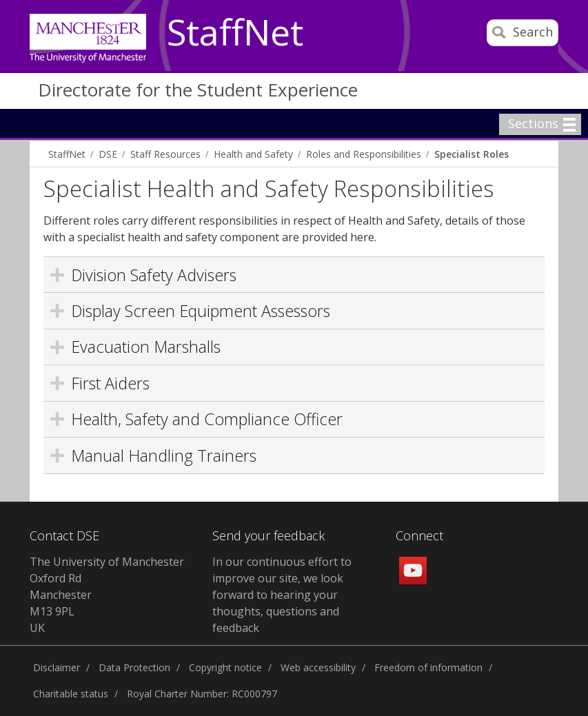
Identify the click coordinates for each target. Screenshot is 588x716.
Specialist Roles (472, 154)
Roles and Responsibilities (364, 154)
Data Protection (134, 667)
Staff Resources (165, 154)
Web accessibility (318, 667)
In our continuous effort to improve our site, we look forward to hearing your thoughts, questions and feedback (282, 595)
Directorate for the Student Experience (198, 90)
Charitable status (71, 694)
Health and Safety (253, 154)
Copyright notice (225, 667)
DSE (108, 154)
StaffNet (235, 33)
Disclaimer (57, 667)
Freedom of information (428, 667)
